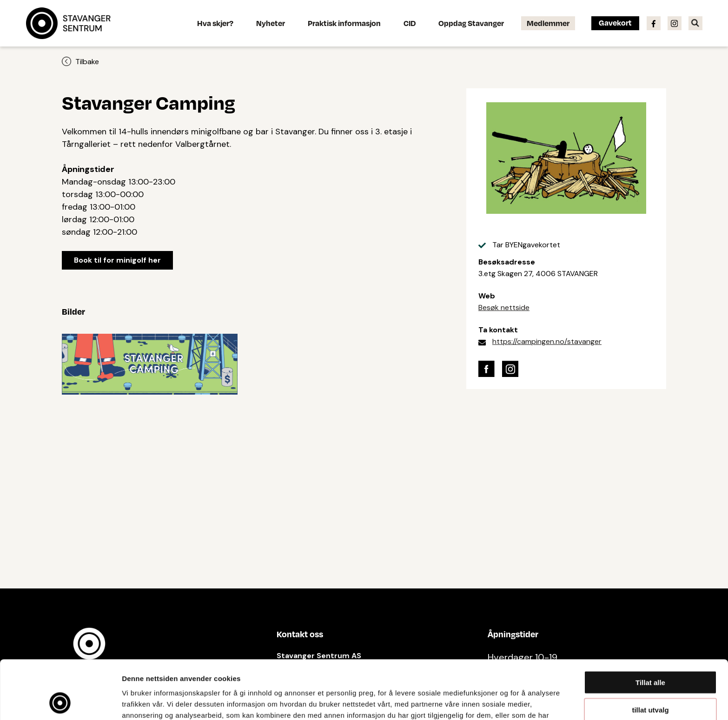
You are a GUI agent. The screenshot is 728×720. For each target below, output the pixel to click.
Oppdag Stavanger (471, 23)
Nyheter (271, 23)
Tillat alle (650, 627)
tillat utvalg (650, 655)
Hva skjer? (215, 23)
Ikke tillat (650, 682)
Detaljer (495, 702)
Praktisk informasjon (344, 23)
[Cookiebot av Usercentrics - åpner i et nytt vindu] (60, 702)
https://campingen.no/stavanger (547, 341)
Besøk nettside (504, 307)
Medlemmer (548, 23)
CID (410, 23)
